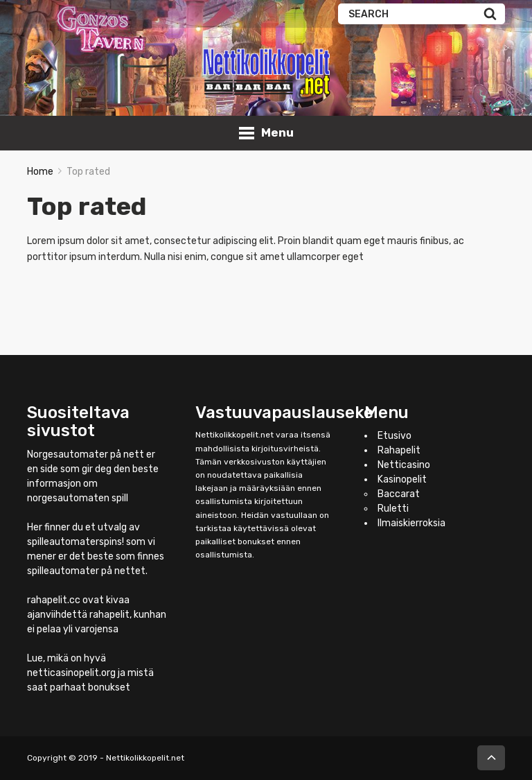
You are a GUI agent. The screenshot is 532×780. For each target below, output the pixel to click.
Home (40, 172)
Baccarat (399, 494)
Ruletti (393, 509)
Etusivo (394, 436)
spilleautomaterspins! (76, 542)
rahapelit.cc (54, 600)
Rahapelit (399, 450)
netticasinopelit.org (71, 673)
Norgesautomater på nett (86, 454)
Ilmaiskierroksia (411, 523)
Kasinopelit (402, 479)
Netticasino (404, 465)
